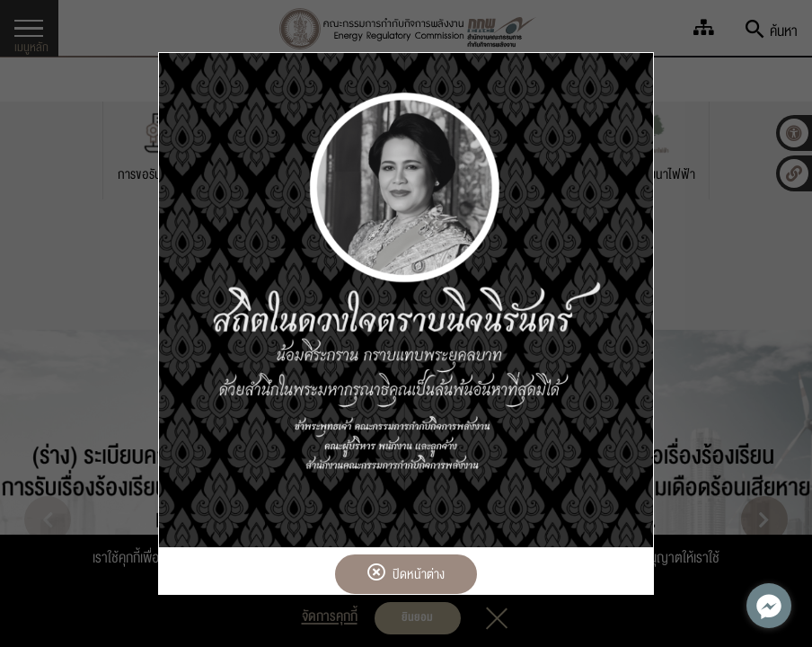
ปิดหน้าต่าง (406, 575)
